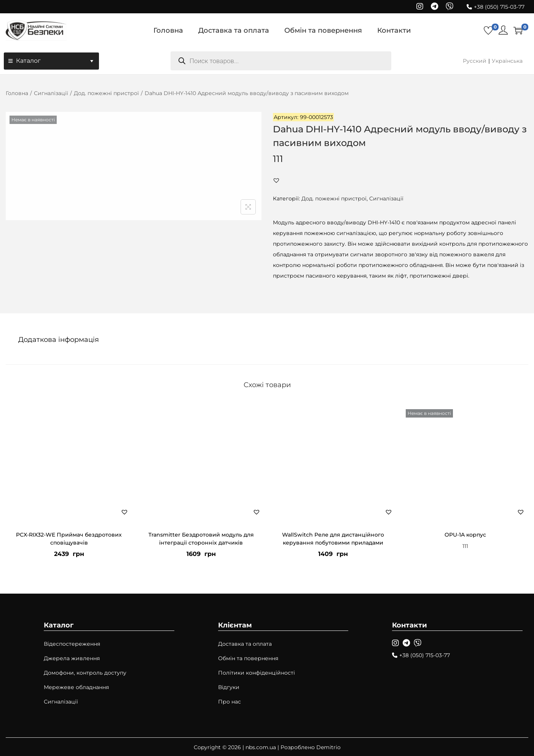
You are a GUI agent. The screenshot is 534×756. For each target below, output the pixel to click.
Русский (475, 61)
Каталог (56, 61)
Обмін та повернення (248, 658)
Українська (507, 61)
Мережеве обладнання (76, 686)
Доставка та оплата (245, 643)
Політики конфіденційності (257, 672)
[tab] (57, 339)
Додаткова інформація (57, 339)
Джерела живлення (72, 658)
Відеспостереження (72, 643)
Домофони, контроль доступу (85, 672)
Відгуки (229, 686)
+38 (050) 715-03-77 (499, 7)
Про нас (230, 701)
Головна (17, 93)
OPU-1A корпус (465, 534)
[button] (276, 180)
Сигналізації (51, 93)
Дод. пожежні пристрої (106, 93)
